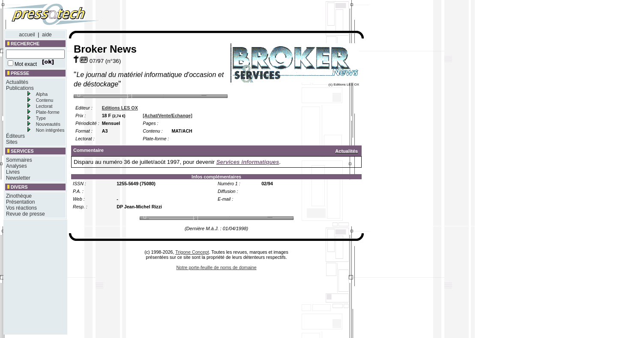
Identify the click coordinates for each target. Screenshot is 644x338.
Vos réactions (21, 208)
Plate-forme (48, 112)
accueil (27, 35)
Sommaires (19, 160)
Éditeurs (15, 136)
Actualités (17, 82)
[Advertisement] (243, 16)
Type (41, 118)
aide (47, 35)
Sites (12, 142)
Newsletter (18, 178)
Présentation (20, 202)
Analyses (16, 166)
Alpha (42, 94)
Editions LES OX (120, 108)
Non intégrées (50, 130)
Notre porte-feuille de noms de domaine (216, 267)
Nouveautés (48, 124)
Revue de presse (25, 214)
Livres (13, 172)
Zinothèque (19, 196)
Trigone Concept (192, 252)
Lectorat (44, 106)
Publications (20, 88)
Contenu (45, 100)
